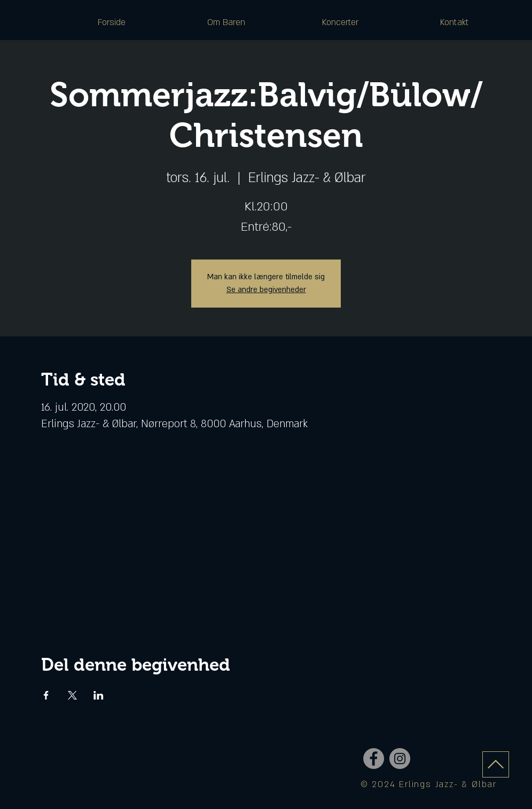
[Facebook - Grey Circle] (374, 759)
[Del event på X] (72, 695)
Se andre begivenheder (266, 290)
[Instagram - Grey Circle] (400, 759)
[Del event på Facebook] (46, 695)
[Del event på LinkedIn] (99, 695)
